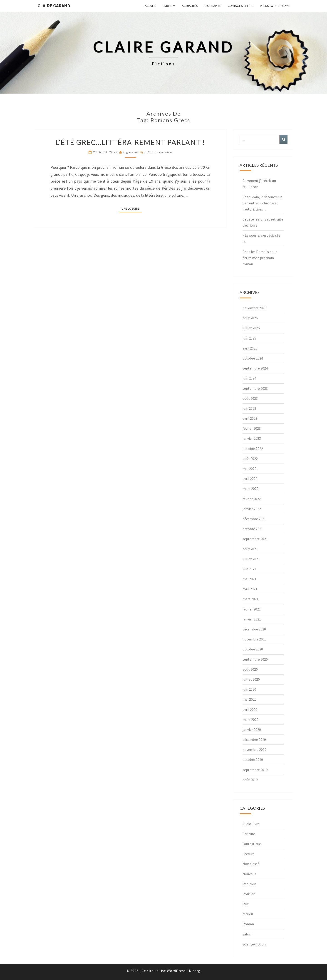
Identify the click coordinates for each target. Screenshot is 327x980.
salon (247, 934)
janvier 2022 (252, 509)
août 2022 (250, 459)
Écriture (249, 834)
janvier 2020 (252, 729)
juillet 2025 (251, 328)
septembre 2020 (255, 659)
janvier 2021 (252, 619)
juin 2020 (249, 689)
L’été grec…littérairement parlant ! (130, 142)
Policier (249, 894)
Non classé (251, 864)
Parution (249, 884)
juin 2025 (249, 338)
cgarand (131, 152)
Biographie (213, 6)
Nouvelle (249, 874)
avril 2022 (250, 479)
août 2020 (250, 669)
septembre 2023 (255, 388)
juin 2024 (249, 378)
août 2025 (250, 318)
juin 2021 (249, 569)
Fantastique (252, 844)
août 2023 (250, 398)
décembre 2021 (254, 519)
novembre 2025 (254, 308)
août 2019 (250, 780)
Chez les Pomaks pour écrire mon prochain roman (260, 258)
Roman (248, 924)
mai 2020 (249, 699)
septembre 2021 (255, 539)
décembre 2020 (254, 629)
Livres (167, 6)
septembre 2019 (255, 770)
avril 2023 (250, 418)
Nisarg (195, 971)
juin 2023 (249, 408)
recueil (248, 914)
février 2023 (252, 428)
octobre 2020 (253, 649)
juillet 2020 (251, 679)
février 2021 (252, 609)
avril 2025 (250, 348)
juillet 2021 (251, 559)
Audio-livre (251, 824)
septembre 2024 (255, 368)
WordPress (176, 971)
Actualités (190, 6)
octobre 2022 (253, 449)
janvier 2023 (252, 438)
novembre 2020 (254, 639)
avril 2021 (250, 589)
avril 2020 (250, 710)
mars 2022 (250, 489)
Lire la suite (132, 208)
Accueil (150, 6)
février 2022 (252, 499)
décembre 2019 (254, 739)
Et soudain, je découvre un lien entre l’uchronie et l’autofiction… (262, 203)
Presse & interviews (275, 6)
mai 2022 (249, 469)
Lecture (248, 854)
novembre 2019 (254, 749)
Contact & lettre (240, 6)
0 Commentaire (158, 152)
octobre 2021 (253, 529)
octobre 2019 (253, 759)
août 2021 (250, 549)
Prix (246, 904)
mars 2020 (250, 719)
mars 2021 (250, 599)
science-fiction (254, 944)
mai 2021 (249, 579)
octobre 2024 (253, 358)
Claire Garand (54, 6)
